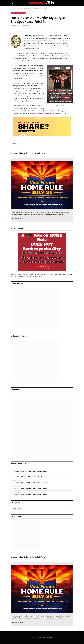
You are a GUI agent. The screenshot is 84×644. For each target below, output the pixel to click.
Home (12, 8)
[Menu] (13, 3)
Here (16, 218)
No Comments (24, 26)
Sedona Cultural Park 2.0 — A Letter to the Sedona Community (30, 471)
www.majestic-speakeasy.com (44, 113)
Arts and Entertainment (18, 13)
